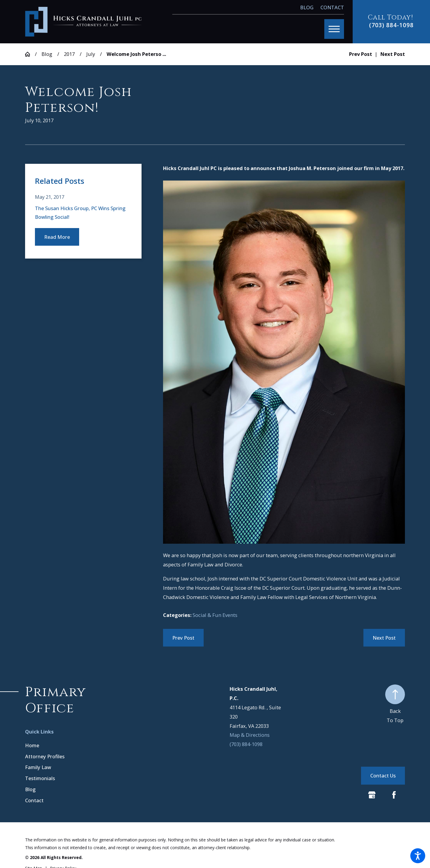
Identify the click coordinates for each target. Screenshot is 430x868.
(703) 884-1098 (391, 25)
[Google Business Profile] (372, 795)
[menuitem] (81, 745)
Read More (57, 237)
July (91, 54)
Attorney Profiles (45, 756)
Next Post (384, 638)
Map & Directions (250, 735)
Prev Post (183, 638)
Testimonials (40, 778)
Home (32, 745)
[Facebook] (394, 795)
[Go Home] (30, 54)
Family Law (38, 767)
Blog (307, 7)
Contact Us (383, 775)
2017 (69, 54)
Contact (332, 7)
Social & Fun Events (215, 615)
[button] (418, 856)
